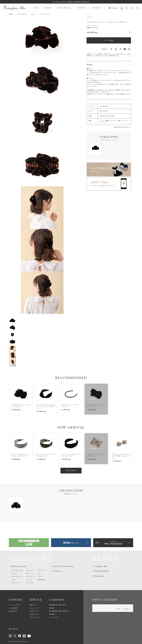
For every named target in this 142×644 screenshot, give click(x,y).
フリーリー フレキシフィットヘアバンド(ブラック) (71, 455)
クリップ (33, 14)
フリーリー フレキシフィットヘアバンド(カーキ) (46, 455)
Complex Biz (101, 566)
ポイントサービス (35, 617)
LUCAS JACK (102, 571)
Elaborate (99, 576)
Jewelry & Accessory (64, 566)
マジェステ (30, 570)
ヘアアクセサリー (22, 14)
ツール (40, 576)
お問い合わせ (13, 611)
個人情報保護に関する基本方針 (59, 611)
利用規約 (52, 608)
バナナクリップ (17, 576)
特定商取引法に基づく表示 (57, 605)
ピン (39, 573)
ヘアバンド (30, 583)
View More (71, 471)
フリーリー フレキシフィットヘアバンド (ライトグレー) (21, 455)
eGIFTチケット (35, 611)
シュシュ (29, 580)
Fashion (57, 571)
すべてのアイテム (18, 570)
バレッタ (41, 570)
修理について (34, 605)
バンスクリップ (44, 14)
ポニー (28, 573)
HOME (11, 14)
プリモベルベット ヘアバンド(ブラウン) (70, 406)
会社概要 (52, 614)
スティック (15, 583)
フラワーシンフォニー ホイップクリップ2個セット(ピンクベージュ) (121, 456)
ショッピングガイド (15, 605)
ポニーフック (31, 576)
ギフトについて (35, 608)
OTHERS (41, 580)
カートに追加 (109, 40)
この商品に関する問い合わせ (121, 127)
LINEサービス (34, 614)
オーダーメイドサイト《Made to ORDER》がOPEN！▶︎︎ (71, 2)
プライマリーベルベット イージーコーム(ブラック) (21, 406)
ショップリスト (54, 617)
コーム (14, 580)
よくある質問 (13, 608)
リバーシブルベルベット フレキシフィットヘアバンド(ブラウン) (46, 406)
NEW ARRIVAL (64, 8)
